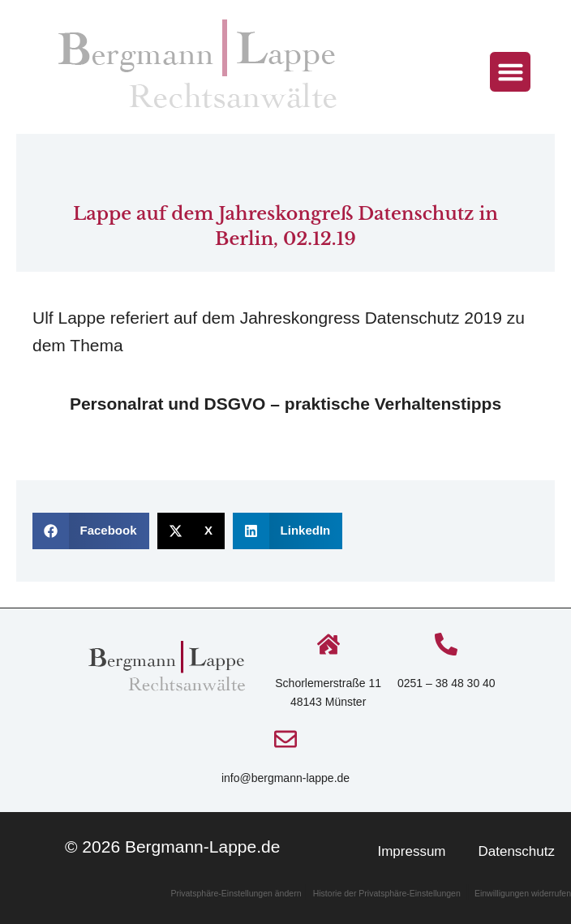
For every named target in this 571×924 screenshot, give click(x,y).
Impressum (411, 851)
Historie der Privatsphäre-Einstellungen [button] (387, 893)
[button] (510, 72)
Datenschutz (517, 851)
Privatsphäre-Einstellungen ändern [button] (237, 893)
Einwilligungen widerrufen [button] (523, 893)
